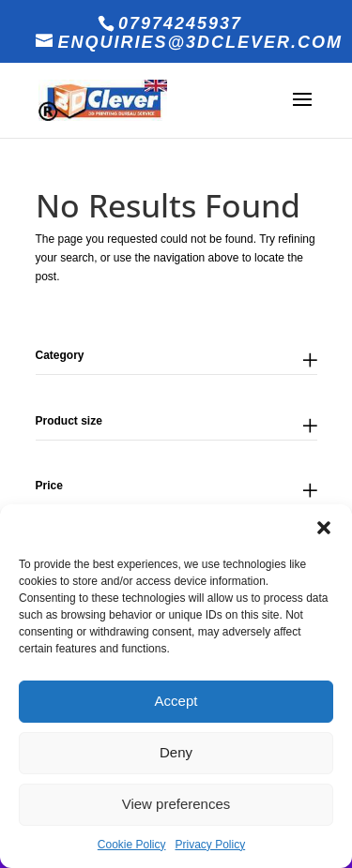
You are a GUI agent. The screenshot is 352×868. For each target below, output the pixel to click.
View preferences (176, 804)
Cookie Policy (132, 845)
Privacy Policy (211, 845)
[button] (324, 528)
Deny (176, 752)
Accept (176, 701)
